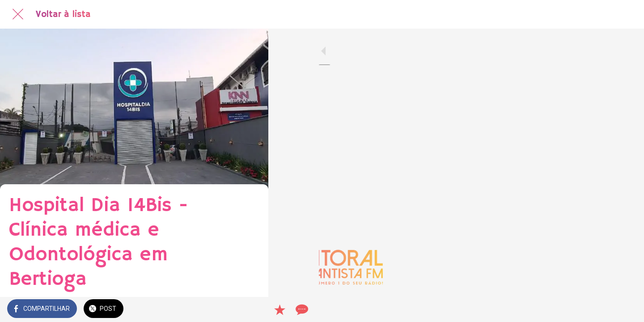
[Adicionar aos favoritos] (229, 309)
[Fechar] (18, 14)
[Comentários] (250, 309)
